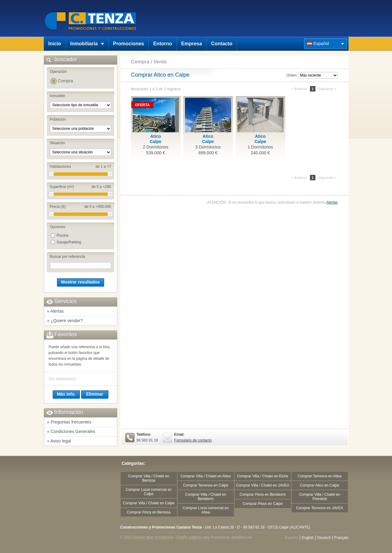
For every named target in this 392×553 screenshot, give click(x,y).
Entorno (162, 44)
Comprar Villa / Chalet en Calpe (149, 503)
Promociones (128, 44)
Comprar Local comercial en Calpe (149, 492)
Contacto (222, 44)
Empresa (192, 44)
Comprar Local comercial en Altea (205, 510)
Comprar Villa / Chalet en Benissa (149, 478)
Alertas (332, 202)
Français (341, 538)
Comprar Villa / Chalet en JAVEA (262, 485)
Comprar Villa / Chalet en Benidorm (206, 497)
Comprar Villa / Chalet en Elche (263, 476)
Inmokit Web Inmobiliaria (153, 537)
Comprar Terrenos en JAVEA (320, 508)
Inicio (55, 44)
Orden (291, 75)
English (308, 538)
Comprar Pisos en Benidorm (263, 495)
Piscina (63, 235)
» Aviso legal (59, 441)
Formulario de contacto (193, 440)
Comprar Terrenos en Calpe (206, 485)
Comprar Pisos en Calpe (263, 504)
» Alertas (55, 311)
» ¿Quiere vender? (65, 321)
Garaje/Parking (69, 242)
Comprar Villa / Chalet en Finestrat (320, 497)
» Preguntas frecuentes (69, 422)
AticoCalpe (156, 139)
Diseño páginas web (193, 537)
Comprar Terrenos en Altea (320, 476)
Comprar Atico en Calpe (320, 485)
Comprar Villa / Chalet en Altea (206, 476)
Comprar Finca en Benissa (149, 512)
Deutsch (324, 538)
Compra (66, 81)
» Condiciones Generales (71, 431)
